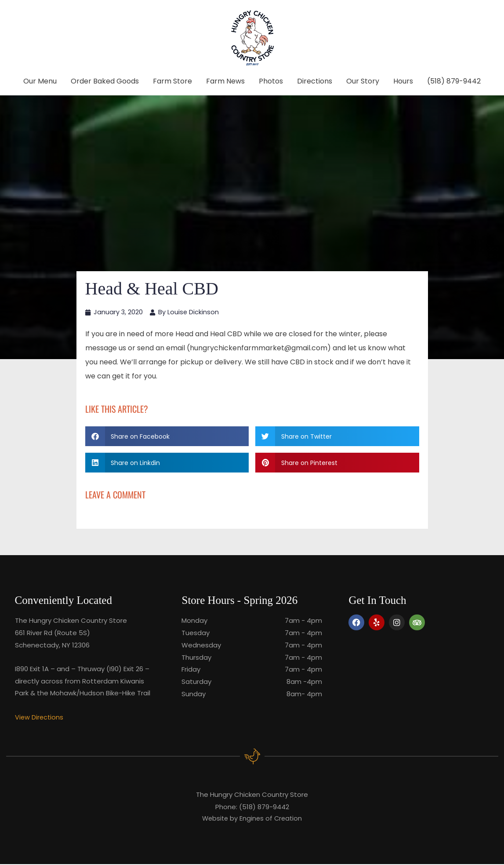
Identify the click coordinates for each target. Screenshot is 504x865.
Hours (403, 81)
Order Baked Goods (105, 81)
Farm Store (172, 81)
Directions (315, 81)
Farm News (225, 81)
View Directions (40, 718)
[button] (167, 437)
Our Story (363, 81)
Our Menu (40, 81)
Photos (271, 81)
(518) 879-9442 (454, 81)
